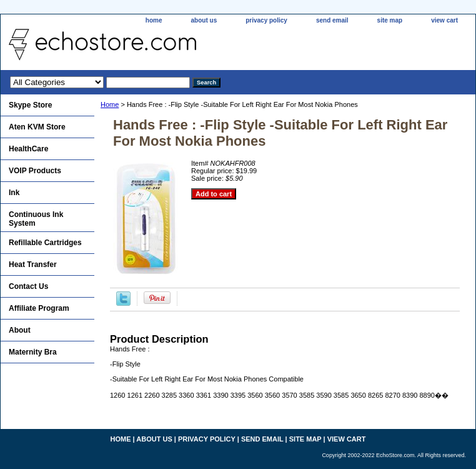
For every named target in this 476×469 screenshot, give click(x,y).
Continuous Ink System (36, 219)
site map (390, 20)
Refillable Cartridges (45, 243)
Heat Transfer (33, 265)
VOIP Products (35, 171)
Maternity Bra (33, 352)
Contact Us (28, 286)
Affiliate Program (39, 308)
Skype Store (30, 105)
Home (110, 104)
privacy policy (266, 20)
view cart (444, 20)
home (154, 20)
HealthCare (28, 149)
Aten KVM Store (37, 127)
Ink (14, 193)
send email (332, 20)
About (20, 330)
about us (204, 20)
